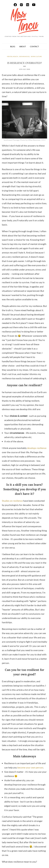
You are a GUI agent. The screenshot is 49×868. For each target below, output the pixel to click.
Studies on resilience (12, 501)
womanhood (24, 56)
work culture (36, 56)
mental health (13, 56)
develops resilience (37, 448)
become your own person (30, 767)
